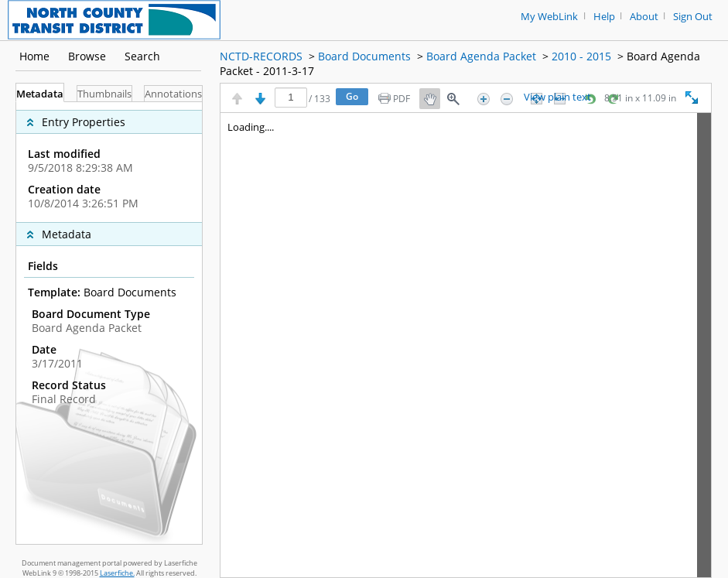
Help (604, 17)
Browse (87, 56)
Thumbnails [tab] (104, 94)
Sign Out (693, 17)
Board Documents (364, 56)
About (644, 17)
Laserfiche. (117, 573)
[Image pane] (466, 345)
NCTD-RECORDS (261, 56)
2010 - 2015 (581, 56)
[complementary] (109, 162)
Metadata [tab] (40, 94)
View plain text (557, 97)
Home (34, 56)
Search (142, 56)
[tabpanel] (109, 323)
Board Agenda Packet (481, 56)
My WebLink (549, 17)
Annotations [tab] (173, 94)
